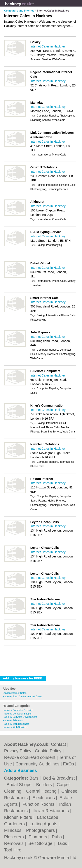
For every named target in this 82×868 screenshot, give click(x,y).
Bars (34, 778)
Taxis (63, 843)
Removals (14, 843)
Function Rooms (39, 804)
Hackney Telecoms (13, 720)
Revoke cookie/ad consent (30, 757)
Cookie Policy (48, 751)
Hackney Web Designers (16, 724)
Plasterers (15, 837)
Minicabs (13, 830)
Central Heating (42, 791)
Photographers (41, 830)
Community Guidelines (38, 764)
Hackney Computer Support (17, 714)
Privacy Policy (18, 751)
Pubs (57, 837)
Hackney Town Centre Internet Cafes (22, 696)
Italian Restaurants (51, 811)
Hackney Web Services (15, 727)
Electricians (44, 798)
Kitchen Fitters (19, 817)
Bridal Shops (20, 785)
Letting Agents (44, 824)
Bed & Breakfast (59, 778)
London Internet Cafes (15, 693)
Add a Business (21, 770)
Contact (58, 744)
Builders (45, 785)
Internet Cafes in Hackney (48, 46)
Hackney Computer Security (18, 710)
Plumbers (38, 837)
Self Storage (41, 843)
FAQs (68, 764)
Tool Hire (13, 850)
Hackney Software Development (20, 717)
